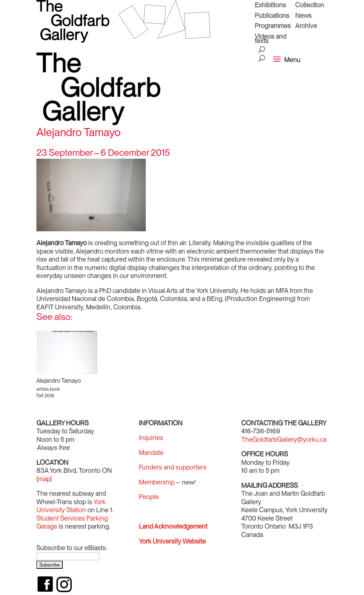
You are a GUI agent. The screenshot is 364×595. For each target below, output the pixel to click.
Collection (310, 6)
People (149, 497)
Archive (306, 27)
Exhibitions (270, 6)
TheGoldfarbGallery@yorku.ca (284, 439)
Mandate (151, 453)
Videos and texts (271, 40)
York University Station (71, 506)
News (303, 16)
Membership (157, 482)
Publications (272, 16)
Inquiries (151, 438)
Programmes (273, 27)
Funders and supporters (173, 467)
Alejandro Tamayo (59, 381)
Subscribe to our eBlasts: (72, 548)
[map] (44, 479)
